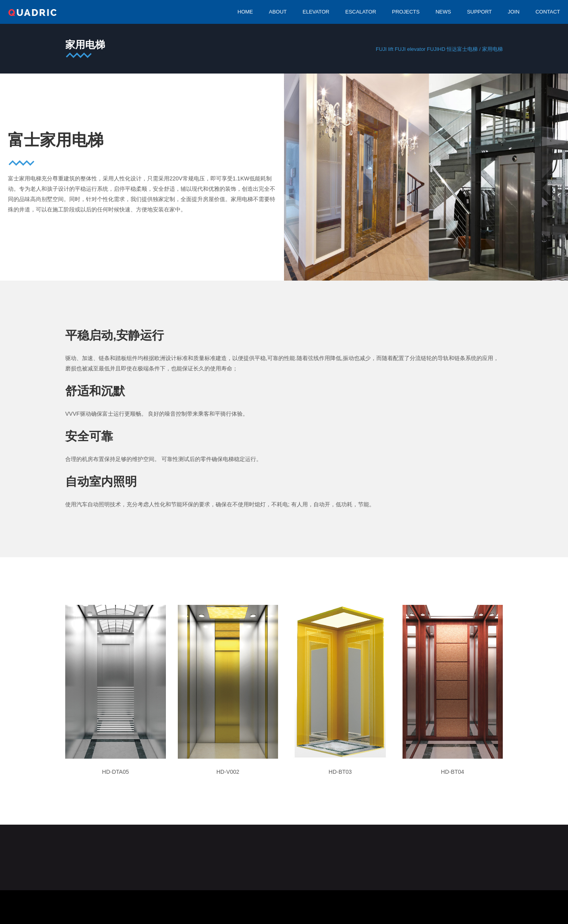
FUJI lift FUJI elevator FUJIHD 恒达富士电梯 (427, 49)
